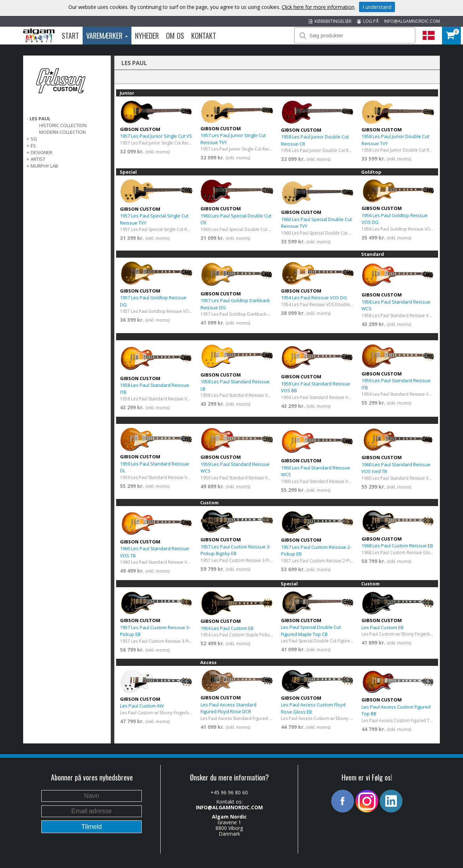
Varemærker (107, 36)
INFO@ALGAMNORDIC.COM (412, 21)
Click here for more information (318, 7)
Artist (38, 159)
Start (70, 36)
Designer (41, 152)
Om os (175, 36)
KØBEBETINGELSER (330, 21)
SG (34, 139)
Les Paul (40, 119)
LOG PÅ (368, 21)
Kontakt (204, 36)
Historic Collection (63, 125)
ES (33, 146)
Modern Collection (63, 132)
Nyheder (147, 36)
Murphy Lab (44, 166)
